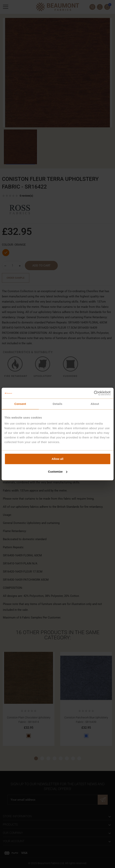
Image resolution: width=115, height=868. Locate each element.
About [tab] (95, 404)
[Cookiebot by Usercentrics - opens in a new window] (94, 393)
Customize (58, 472)
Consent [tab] (20, 404)
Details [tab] (58, 404)
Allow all (57, 459)
